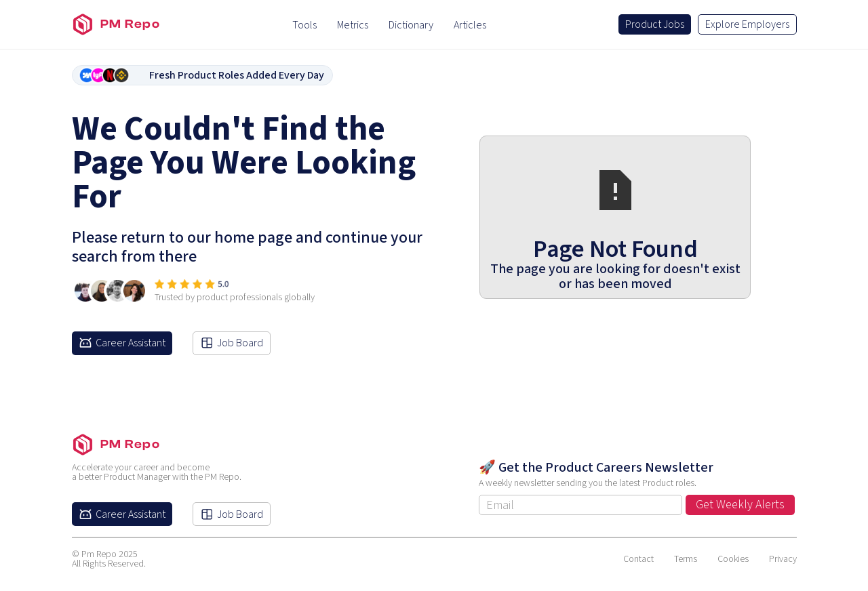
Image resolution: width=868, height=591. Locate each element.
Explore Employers (747, 24)
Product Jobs (655, 24)
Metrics (353, 25)
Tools (304, 25)
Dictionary (411, 25)
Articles (470, 25)
